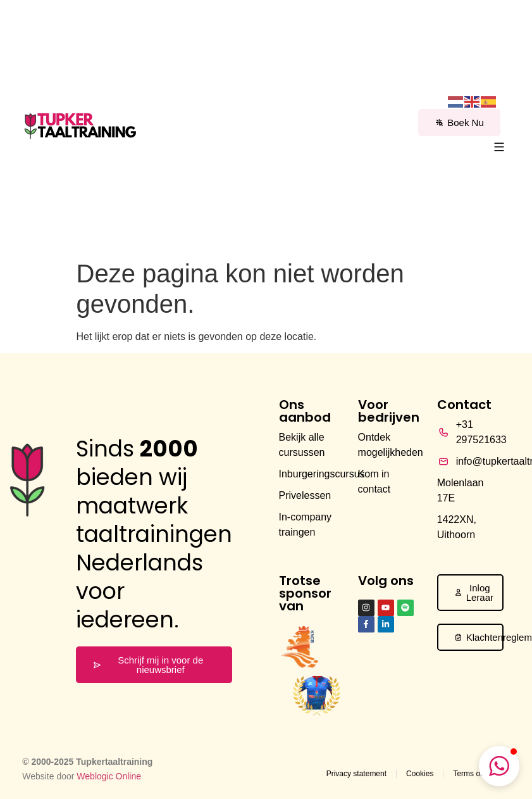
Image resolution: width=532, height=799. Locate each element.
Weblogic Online (109, 776)
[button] (499, 148)
